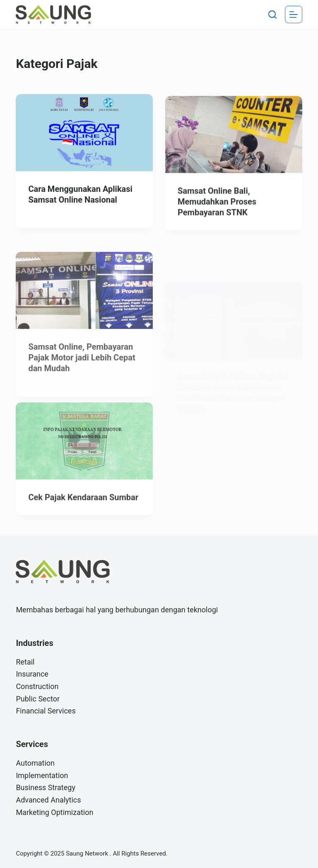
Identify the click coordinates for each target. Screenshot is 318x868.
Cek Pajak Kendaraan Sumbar (83, 501)
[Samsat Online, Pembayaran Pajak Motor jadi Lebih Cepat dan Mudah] (84, 301)
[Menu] (294, 15)
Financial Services (46, 711)
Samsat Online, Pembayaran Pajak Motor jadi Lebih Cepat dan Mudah (82, 368)
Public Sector (38, 699)
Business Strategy (46, 787)
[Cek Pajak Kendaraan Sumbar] (84, 445)
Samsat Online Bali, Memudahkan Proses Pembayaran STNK (217, 203)
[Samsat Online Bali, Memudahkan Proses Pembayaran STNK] (234, 136)
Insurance (32, 674)
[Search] (272, 15)
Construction (37, 686)
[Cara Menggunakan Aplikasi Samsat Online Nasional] (84, 133)
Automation (35, 763)
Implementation (42, 775)
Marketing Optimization (54, 812)
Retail (25, 662)
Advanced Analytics (48, 800)
